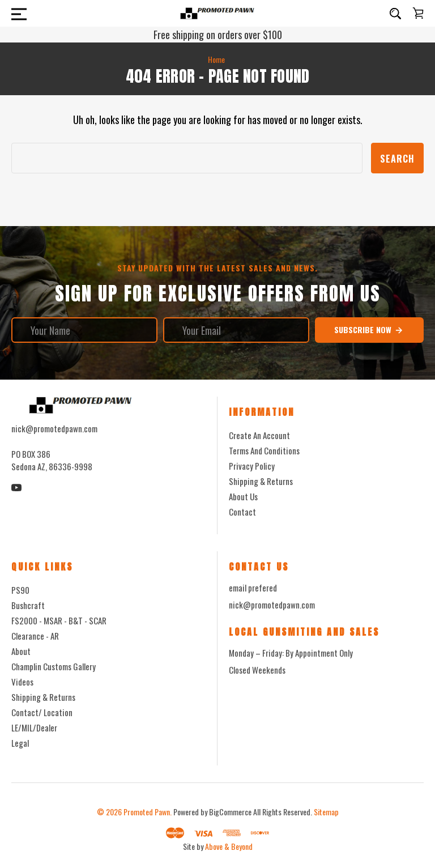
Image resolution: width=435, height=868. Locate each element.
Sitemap (326, 812)
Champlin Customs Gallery (54, 666)
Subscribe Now (369, 330)
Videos (22, 682)
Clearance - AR (35, 636)
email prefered (253, 588)
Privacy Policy (252, 466)
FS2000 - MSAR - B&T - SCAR (59, 620)
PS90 (20, 590)
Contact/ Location (42, 712)
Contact (242, 512)
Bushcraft (28, 605)
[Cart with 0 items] (418, 13)
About (21, 651)
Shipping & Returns (261, 481)
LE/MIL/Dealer (34, 727)
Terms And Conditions (264, 450)
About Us (243, 496)
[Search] (395, 14)
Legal (20, 743)
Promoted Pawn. (148, 812)
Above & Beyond (229, 846)
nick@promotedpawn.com (272, 605)
